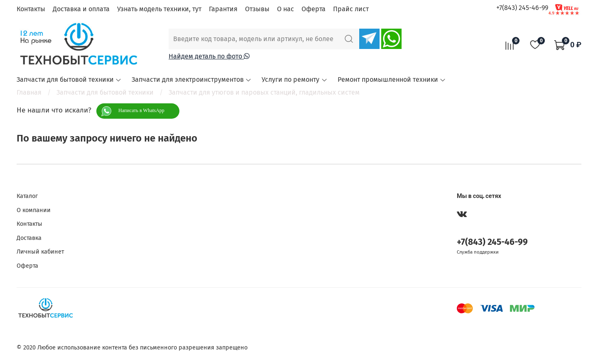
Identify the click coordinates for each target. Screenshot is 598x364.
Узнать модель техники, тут (159, 9)
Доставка (29, 238)
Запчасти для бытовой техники (69, 79)
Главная (29, 92)
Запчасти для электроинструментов (192, 79)
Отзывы (257, 9)
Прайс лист (351, 9)
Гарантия (223, 9)
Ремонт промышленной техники (392, 79)
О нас (286, 9)
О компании (34, 210)
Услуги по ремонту (294, 79)
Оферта (314, 9)
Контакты (31, 9)
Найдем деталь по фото (209, 56)
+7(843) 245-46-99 (522, 8)
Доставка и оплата (81, 9)
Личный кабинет (40, 252)
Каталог (27, 196)
